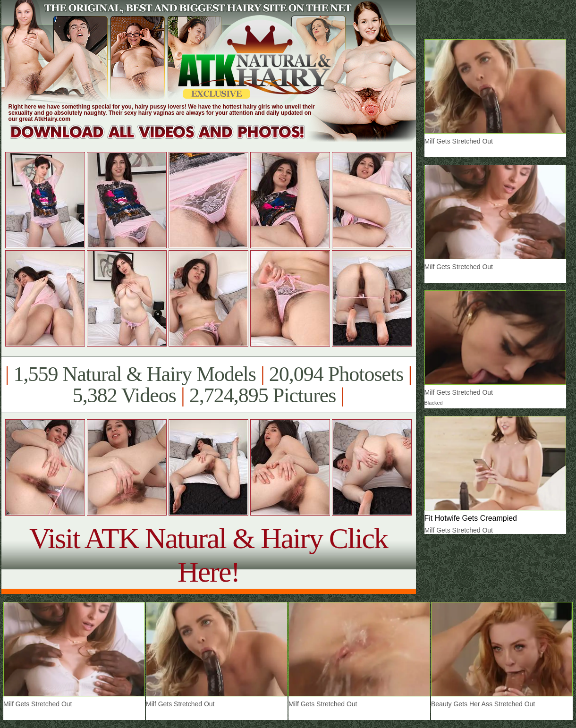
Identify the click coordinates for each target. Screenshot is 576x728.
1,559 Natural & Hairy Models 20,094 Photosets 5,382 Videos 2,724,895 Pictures (208, 385)
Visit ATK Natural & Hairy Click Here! (208, 555)
